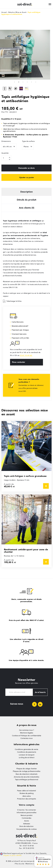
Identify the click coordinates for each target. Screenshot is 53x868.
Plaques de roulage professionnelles (27, 771)
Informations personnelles (26, 813)
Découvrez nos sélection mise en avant (25, 412)
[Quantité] (6, 158)
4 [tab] (27, 82)
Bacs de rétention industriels (26, 774)
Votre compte (26, 805)
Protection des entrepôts (26, 799)
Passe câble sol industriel (26, 791)
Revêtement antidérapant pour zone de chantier (26, 551)
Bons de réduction (26, 826)
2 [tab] (19, 82)
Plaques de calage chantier (27, 769)
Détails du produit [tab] (27, 200)
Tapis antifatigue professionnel (27, 780)
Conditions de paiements (27, 752)
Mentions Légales (32, 864)
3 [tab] (23, 82)
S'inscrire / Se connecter (27, 810)
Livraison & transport (27, 755)
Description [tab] (26, 192)
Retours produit (26, 815)
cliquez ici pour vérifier (12, 855)
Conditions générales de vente (26, 749)
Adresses (27, 824)
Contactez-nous (26, 738)
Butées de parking (27, 793)
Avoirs (26, 821)
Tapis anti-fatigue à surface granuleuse (25, 476)
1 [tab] (15, 82)
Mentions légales (27, 733)
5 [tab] (32, 82)
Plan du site (20, 864)
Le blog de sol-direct (27, 757)
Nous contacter (19, 362)
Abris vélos (27, 796)
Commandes (26, 818)
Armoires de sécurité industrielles (26, 777)
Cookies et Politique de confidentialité (27, 736)
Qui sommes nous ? (26, 730)
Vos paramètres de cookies (26, 829)
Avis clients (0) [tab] (27, 208)
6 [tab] (36, 82)
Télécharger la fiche (12, 301)
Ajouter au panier (27, 177)
